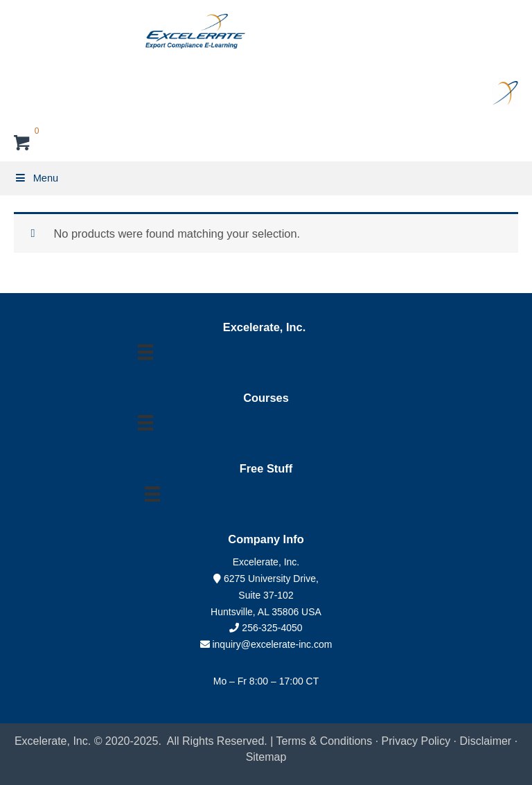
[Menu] (145, 352)
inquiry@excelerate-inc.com (266, 644)
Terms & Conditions (325, 741)
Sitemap (266, 757)
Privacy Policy (416, 741)
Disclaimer (487, 741)
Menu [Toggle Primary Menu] (36, 178)
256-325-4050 (272, 628)
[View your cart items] (23, 144)
